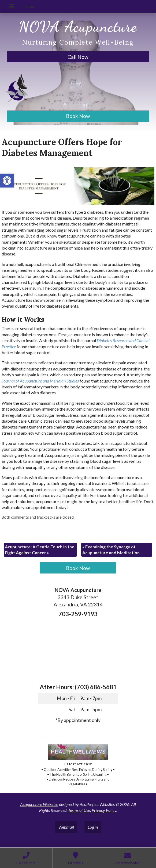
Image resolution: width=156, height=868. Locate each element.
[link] (7, 181)
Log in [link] (93, 827)
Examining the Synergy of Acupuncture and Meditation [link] (111, 550)
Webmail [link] (66, 827)
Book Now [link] (78, 116)
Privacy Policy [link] (104, 810)
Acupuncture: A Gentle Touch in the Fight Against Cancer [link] (40, 550)
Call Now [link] (78, 57)
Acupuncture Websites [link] (39, 804)
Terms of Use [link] (79, 810)
